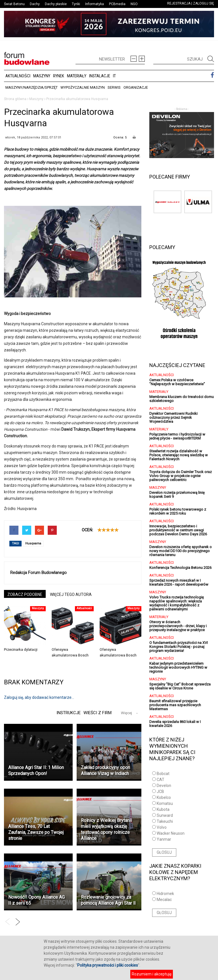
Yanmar (164, 839)
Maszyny (42, 76)
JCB (160, 792)
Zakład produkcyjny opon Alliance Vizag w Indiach (105, 770)
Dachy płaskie (56, 4)
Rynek (59, 76)
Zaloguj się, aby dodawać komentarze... (39, 697)
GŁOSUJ (164, 852)
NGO (134, 4)
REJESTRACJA (179, 3)
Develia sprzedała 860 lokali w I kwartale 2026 (175, 724)
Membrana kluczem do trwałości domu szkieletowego (182, 399)
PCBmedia (117, 4)
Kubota (163, 809)
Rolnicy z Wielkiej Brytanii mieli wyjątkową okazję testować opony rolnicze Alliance (106, 829)
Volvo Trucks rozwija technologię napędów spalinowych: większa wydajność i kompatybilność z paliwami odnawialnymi (177, 603)
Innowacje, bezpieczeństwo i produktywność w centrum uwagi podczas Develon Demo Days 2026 (178, 530)
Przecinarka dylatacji (21, 649)
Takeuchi (165, 821)
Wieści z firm (98, 713)
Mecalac (164, 900)
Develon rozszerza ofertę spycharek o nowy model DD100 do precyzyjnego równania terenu (181, 551)
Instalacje (100, 76)
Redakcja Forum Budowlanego (38, 573)
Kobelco (164, 797)
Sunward (165, 815)
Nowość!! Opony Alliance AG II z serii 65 (36, 900)
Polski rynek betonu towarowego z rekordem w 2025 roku (178, 511)
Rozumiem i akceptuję (152, 974)
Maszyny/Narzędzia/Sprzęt (32, 87)
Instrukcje (68, 713)
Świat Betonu (14, 4)
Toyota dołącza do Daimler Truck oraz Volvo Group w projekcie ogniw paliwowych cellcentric (181, 476)
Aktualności (18, 76)
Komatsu (165, 803)
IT (114, 76)
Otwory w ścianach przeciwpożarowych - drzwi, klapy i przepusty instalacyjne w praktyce (178, 626)
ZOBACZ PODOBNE (25, 594)
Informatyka (95, 4)
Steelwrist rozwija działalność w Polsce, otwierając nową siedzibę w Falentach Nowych (179, 455)
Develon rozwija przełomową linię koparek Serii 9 (177, 495)
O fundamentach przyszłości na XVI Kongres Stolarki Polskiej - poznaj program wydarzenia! (179, 647)
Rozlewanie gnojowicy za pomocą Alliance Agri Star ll (108, 900)
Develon (164, 786)
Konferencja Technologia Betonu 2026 (180, 568)
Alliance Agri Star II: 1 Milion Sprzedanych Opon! (36, 770)
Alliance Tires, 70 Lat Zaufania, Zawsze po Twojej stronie (36, 832)
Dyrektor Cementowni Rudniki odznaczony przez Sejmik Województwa (173, 418)
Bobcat (163, 774)
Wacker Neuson (171, 833)
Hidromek (165, 894)
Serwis (114, 87)
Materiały (77, 76)
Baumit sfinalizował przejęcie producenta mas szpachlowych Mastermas (175, 705)
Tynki (76, 4)
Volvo (162, 827)
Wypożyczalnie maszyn (83, 87)
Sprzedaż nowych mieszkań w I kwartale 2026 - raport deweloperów (179, 582)
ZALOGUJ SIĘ (204, 3)
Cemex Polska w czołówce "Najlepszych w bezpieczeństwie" (177, 382)
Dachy (35, 4)
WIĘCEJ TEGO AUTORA (71, 594)
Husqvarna (33, 543)
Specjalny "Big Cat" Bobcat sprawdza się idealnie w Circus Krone (180, 686)
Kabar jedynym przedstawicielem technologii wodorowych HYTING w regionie (178, 667)
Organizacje (136, 87)
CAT (161, 780)
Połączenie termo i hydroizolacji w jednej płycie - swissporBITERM (177, 436)
